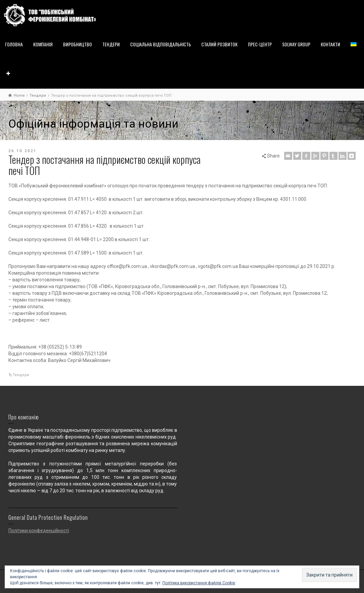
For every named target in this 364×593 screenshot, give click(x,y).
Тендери (21, 375)
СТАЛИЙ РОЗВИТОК (219, 44)
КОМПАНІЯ (43, 44)
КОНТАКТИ (330, 44)
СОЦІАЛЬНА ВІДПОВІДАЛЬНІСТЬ (161, 44)
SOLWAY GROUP (296, 44)
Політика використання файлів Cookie (199, 583)
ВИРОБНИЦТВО (77, 44)
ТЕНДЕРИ (111, 44)
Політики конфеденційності (39, 531)
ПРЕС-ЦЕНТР (260, 44)
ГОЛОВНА (14, 44)
